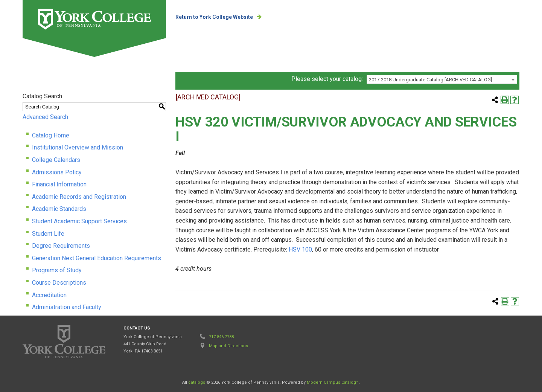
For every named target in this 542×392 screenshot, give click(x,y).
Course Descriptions (59, 283)
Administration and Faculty (67, 307)
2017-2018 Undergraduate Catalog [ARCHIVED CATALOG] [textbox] (430, 80)
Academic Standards (59, 209)
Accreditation (49, 295)
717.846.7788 (221, 337)
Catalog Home (51, 135)
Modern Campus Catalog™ (333, 382)
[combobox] (442, 79)
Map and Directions (228, 346)
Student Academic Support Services (79, 221)
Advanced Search (45, 117)
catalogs (197, 382)
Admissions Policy (57, 172)
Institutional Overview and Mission (78, 147)
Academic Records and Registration (79, 197)
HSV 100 (300, 249)
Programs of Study (57, 270)
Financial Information (59, 184)
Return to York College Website (214, 17)
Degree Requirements (61, 246)
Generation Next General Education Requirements (97, 258)
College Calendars (56, 160)
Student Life (48, 234)
